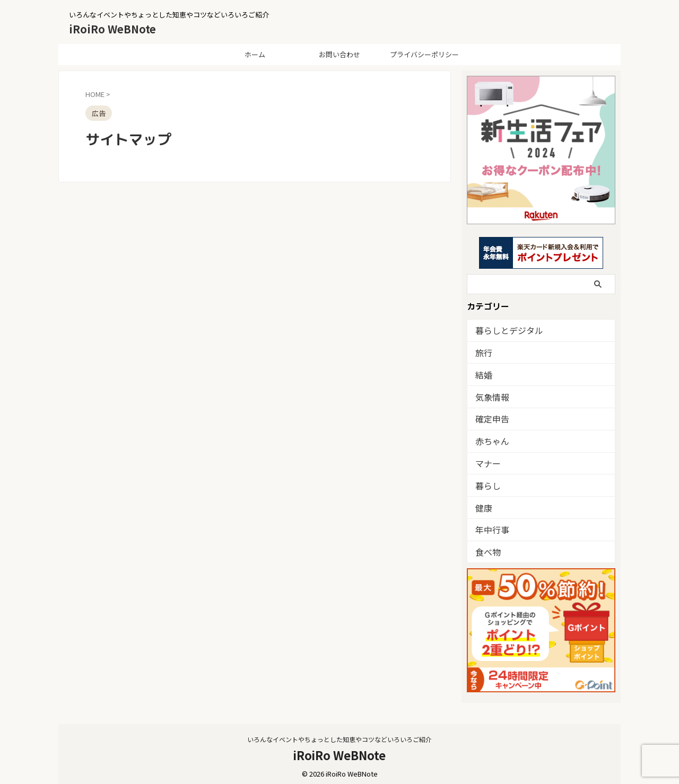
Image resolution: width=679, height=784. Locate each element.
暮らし (486, 482)
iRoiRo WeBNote (112, 29)
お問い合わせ (339, 54)
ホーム (255, 54)
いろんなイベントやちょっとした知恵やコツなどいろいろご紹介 (339, 734)
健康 (482, 504)
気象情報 (489, 395)
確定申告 (489, 417)
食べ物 (486, 547)
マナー (486, 460)
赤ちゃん (489, 439)
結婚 (482, 373)
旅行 (482, 352)
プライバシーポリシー (424, 54)
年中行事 (489, 526)
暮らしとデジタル (503, 330)
